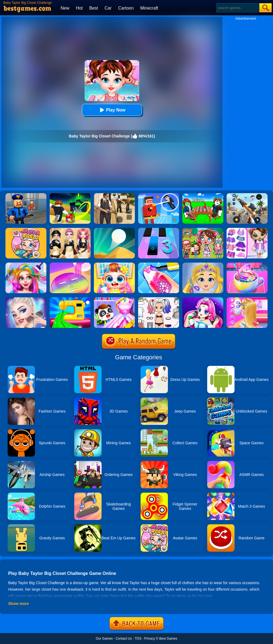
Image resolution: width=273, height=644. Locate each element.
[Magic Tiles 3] (159, 230)
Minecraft (149, 8)
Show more (18, 604)
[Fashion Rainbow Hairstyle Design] (26, 264)
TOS (138, 639)
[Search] (238, 8)
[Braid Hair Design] (247, 299)
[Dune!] (114, 230)
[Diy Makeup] (70, 264)
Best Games (168, 639)
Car (108, 8)
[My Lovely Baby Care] (114, 264)
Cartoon (126, 8)
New (65, 8)
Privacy (149, 639)
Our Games (104, 639)
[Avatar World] (26, 230)
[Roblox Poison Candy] (203, 195)
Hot (79, 8)
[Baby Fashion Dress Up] (114, 299)
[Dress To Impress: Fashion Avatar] (70, 230)
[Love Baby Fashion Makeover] (203, 264)
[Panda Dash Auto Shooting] (247, 195)
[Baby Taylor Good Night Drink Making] (247, 264)
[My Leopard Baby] (247, 230)
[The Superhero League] (159, 195)
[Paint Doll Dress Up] (159, 299)
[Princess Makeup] (203, 299)
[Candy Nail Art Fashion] (159, 264)
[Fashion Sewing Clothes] (70, 299)
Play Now (112, 110)
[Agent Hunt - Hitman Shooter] (114, 195)
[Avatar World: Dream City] (203, 230)
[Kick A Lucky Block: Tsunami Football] (70, 195)
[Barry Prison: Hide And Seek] (26, 195)
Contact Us (124, 639)
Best (94, 8)
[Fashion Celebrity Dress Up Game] (26, 299)
